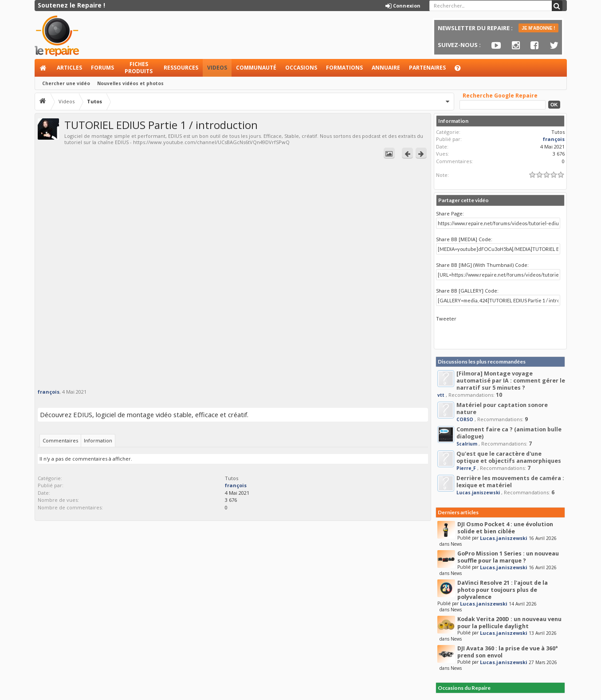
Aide (462, 70)
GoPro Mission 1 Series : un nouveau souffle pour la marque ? (508, 557)
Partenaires (427, 68)
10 (499, 395)
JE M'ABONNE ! (538, 28)
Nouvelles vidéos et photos (130, 83)
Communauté (256, 68)
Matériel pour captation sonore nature (502, 409)
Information (98, 440)
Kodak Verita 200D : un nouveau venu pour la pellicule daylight (509, 623)
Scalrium (467, 444)
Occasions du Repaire (464, 688)
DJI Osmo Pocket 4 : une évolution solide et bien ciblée (505, 528)
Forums (102, 68)
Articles (69, 68)
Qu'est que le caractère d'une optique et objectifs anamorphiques (509, 457)
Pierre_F (466, 468)
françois (49, 392)
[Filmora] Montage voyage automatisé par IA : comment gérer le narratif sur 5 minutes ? (511, 381)
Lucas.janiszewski (478, 493)
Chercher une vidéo (66, 83)
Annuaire (386, 68)
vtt (441, 395)
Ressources (181, 68)
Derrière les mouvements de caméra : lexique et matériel (510, 482)
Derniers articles (458, 512)
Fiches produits (139, 68)
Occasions (301, 68)
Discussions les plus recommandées (482, 362)
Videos (217, 68)
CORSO (465, 419)
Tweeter (446, 319)
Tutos (232, 478)
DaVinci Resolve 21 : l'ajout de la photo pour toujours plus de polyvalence (503, 590)
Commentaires (60, 440)
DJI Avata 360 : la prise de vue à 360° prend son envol (508, 652)
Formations (344, 68)
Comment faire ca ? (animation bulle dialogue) (509, 433)
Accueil (43, 68)
